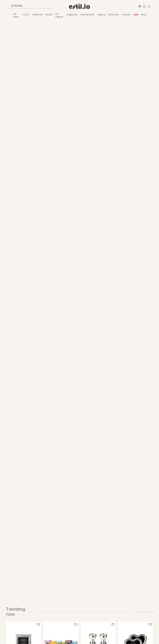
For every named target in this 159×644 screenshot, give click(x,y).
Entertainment (87, 14)
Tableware (38, 14)
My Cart (144, 6)
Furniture (126, 14)
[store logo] (79, 6)
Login (148, 6)
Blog (143, 14)
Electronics (113, 14)
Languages (139, 6)
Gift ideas (16, 15)
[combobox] (31, 6)
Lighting (101, 14)
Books (49, 14)
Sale (136, 14)
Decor (26, 14)
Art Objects (59, 15)
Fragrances (72, 14)
